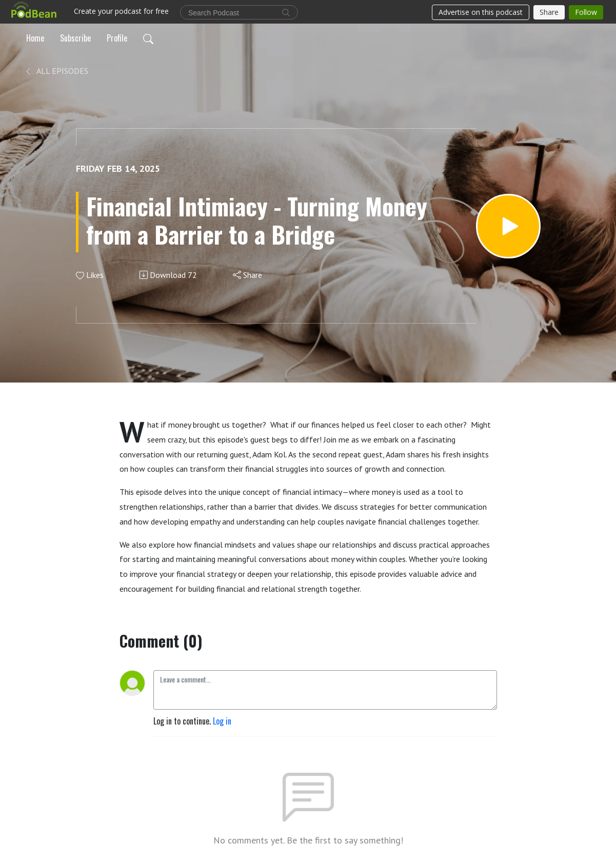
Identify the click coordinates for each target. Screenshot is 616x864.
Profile (117, 38)
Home (35, 38)
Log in (222, 721)
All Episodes (56, 71)
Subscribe (75, 38)
